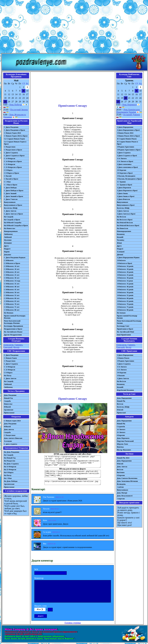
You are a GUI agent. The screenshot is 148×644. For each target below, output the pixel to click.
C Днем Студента (11, 364)
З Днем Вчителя (123, 199)
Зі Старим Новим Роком (127, 139)
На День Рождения (12, 452)
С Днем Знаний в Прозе (14, 196)
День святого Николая (13, 438)
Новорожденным (11, 231)
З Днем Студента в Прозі (127, 156)
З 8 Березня (121, 170)
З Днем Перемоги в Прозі (127, 190)
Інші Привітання (124, 335)
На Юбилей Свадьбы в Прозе (16, 225)
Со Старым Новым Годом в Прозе (15, 143)
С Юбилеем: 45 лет (12, 289)
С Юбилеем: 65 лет (12, 301)
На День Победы (11, 481)
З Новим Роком (123, 358)
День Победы (15, 105)
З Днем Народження (125, 127)
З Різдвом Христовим (125, 147)
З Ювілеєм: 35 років (125, 284)
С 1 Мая (7, 182)
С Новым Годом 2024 (12, 133)
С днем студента (10, 444)
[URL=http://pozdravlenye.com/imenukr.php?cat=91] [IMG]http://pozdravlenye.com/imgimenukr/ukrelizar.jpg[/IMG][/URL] (73, 474)
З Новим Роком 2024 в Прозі (128, 136)
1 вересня (121, 499)
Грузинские (9, 410)
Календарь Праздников (13, 326)
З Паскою (121, 375)
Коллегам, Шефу (11, 208)
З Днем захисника (124, 164)
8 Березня (121, 435)
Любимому (8, 234)
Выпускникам (10, 202)
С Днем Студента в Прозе (14, 156)
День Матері (122, 493)
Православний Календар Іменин (127, 317)
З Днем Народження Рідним (128, 257)
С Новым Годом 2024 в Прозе (16, 136)
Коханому (121, 234)
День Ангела (122, 467)
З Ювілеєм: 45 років (125, 289)
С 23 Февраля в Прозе (13, 167)
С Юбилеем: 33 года (12, 281)
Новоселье (8, 404)
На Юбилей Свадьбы (13, 223)
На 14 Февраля (10, 467)
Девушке (7, 255)
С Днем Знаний (10, 193)
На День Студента (11, 464)
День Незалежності (125, 496)
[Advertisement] (74, 27)
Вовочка (120, 447)
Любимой (8, 237)
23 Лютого (121, 432)
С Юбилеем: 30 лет (12, 278)
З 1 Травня (121, 182)
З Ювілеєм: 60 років (125, 298)
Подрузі (120, 249)
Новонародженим (124, 231)
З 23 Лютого (122, 370)
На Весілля (121, 217)
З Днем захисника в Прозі (127, 167)
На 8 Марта (9, 472)
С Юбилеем (9, 260)
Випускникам (122, 202)
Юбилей (7, 407)
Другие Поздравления (13, 335)
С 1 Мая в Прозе (11, 185)
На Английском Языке (13, 332)
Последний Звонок (19, 110)
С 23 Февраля (9, 164)
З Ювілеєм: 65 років (125, 301)
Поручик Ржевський (125, 441)
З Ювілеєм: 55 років (125, 295)
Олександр (121, 345)
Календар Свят (123, 326)
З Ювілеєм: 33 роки (125, 281)
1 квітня (120, 487)
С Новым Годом (10, 358)
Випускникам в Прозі (126, 205)
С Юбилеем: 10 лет (12, 266)
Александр (8, 345)
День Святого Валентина (127, 478)
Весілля (120, 404)
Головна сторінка (73, 623)
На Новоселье (9, 228)
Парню (7, 252)
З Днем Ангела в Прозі (126, 214)
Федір (128, 347)
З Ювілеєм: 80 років (125, 310)
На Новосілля (122, 228)
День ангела (9, 429)
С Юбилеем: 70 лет (12, 304)
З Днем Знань (122, 193)
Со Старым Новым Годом (14, 139)
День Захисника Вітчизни (127, 481)
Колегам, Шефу (123, 208)
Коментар (39, 578)
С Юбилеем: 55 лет (12, 295)
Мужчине (8, 240)
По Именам (9, 313)
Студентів (121, 426)
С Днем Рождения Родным (15, 257)
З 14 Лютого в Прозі (125, 161)
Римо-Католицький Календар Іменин (129, 322)
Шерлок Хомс (122, 444)
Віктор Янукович (124, 450)
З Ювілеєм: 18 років (125, 269)
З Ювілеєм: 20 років (125, 272)
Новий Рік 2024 (123, 458)
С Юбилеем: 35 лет (12, 284)
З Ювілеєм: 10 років (125, 266)
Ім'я (36, 569)
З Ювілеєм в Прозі (124, 263)
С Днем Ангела (10, 211)
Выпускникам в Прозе (13, 205)
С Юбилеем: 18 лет (12, 269)
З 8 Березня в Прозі (125, 173)
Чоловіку (121, 240)
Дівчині (120, 255)
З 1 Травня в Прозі (124, 185)
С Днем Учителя (11, 199)
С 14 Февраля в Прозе (13, 161)
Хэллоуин (8, 441)
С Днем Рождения (11, 127)
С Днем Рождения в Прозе (14, 130)
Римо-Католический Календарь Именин (12, 322)
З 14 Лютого (122, 158)
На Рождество (9, 461)
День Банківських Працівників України (128, 111)
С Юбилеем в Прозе (12, 263)
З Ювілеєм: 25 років (125, 275)
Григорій (120, 347)
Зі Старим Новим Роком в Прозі (127, 143)
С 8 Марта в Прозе (12, 173)
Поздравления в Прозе (13, 329)
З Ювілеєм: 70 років (125, 304)
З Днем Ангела (123, 211)
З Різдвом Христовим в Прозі (129, 150)
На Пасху (8, 375)
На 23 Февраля (10, 469)
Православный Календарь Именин (15, 317)
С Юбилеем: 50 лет (12, 292)
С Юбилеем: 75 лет (12, 307)
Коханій (120, 237)
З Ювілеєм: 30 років (125, 278)
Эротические (9, 484)
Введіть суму (41, 606)
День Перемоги (129, 105)
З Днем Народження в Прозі (128, 130)
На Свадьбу (9, 217)
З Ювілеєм (121, 260)
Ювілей (120, 410)
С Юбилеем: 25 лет (12, 275)
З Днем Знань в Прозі (126, 196)
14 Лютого (121, 429)
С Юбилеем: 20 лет (12, 272)
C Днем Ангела (10, 378)
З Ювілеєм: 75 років (125, 307)
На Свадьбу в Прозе (12, 220)
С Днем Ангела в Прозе (13, 214)
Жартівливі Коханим (125, 390)
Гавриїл (131, 345)
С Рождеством (10, 147)
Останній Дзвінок (132, 115)
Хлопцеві (121, 252)
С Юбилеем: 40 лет (12, 287)
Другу (6, 246)
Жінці (119, 243)
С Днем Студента (11, 153)
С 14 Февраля (9, 158)
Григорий (8, 347)
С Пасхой (8, 176)
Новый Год (8, 398)
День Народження (124, 398)
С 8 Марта (8, 170)
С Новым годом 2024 (12, 421)
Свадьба (7, 401)
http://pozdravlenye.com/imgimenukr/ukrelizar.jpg (73, 482)
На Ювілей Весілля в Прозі (128, 225)
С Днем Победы (10, 188)
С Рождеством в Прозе (13, 150)
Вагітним (121, 472)
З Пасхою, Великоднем (126, 176)
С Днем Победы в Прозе (14, 190)
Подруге (7, 249)
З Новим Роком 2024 (125, 133)
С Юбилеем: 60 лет (12, 298)
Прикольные (9, 413)
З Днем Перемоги (124, 188)
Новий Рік (121, 401)
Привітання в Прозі (125, 329)
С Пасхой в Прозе (11, 179)
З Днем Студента (124, 153)
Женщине (8, 243)
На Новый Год (10, 458)
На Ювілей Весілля (125, 223)
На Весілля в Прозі (125, 220)
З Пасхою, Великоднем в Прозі (129, 179)
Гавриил (18, 345)
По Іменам (121, 313)
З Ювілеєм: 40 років (125, 287)
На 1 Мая (8, 478)
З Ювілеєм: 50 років (125, 292)
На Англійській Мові (125, 332)
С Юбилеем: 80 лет (12, 310)
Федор (16, 347)
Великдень (121, 484)
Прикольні (121, 413)
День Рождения (10, 395)
